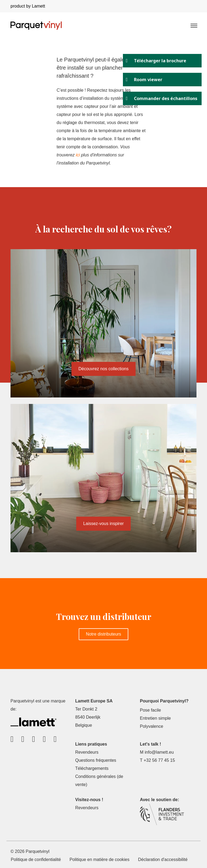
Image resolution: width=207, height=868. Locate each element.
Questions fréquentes (96, 760)
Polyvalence (151, 726)
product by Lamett (28, 6)
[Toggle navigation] (194, 25)
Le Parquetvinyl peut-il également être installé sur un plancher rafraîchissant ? (97, 68)
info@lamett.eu (159, 752)
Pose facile (150, 710)
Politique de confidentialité (36, 860)
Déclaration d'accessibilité (163, 860)
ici (78, 155)
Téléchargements (92, 768)
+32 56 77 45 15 (159, 760)
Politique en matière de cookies (99, 860)
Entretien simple (155, 718)
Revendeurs (87, 752)
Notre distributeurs (104, 634)
